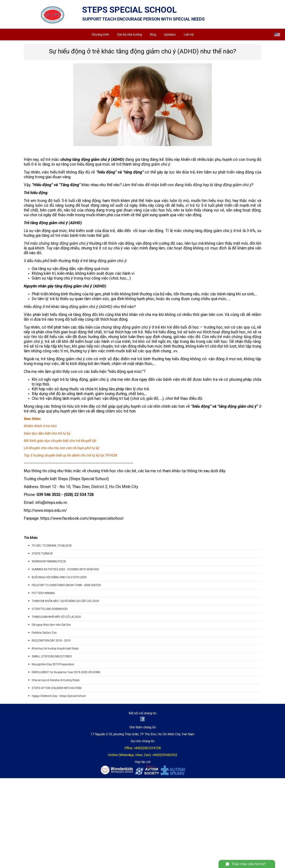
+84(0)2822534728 (147, 748)
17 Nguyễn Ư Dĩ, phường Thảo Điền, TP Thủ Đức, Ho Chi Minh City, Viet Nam (142, 734)
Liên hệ (189, 35)
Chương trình (100, 35)
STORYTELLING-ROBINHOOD (50, 609)
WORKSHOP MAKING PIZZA (49, 561)
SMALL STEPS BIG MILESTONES (52, 656)
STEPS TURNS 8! (42, 553)
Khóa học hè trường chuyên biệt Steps (55, 648)
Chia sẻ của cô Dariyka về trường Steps (56, 680)
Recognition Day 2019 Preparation (53, 664)
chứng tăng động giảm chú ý (126, 327)
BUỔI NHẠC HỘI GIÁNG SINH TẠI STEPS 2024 (59, 577)
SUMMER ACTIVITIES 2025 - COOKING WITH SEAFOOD (65, 569)
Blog (153, 35)
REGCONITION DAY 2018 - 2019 (51, 641)
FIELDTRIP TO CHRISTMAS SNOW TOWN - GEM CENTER (66, 585)
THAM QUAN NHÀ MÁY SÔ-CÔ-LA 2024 (56, 617)
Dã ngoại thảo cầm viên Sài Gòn (51, 625)
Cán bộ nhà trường (129, 35)
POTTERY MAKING (43, 593)
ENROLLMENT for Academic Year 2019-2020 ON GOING (66, 672)
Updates (170, 35)
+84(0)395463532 (165, 755)
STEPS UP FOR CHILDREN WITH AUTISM (57, 688)
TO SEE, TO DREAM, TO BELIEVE (52, 546)
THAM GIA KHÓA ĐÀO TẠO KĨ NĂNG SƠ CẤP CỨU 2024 (65, 601)
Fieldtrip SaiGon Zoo (44, 633)
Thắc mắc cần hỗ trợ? (249, 864)
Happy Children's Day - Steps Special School (59, 696)
